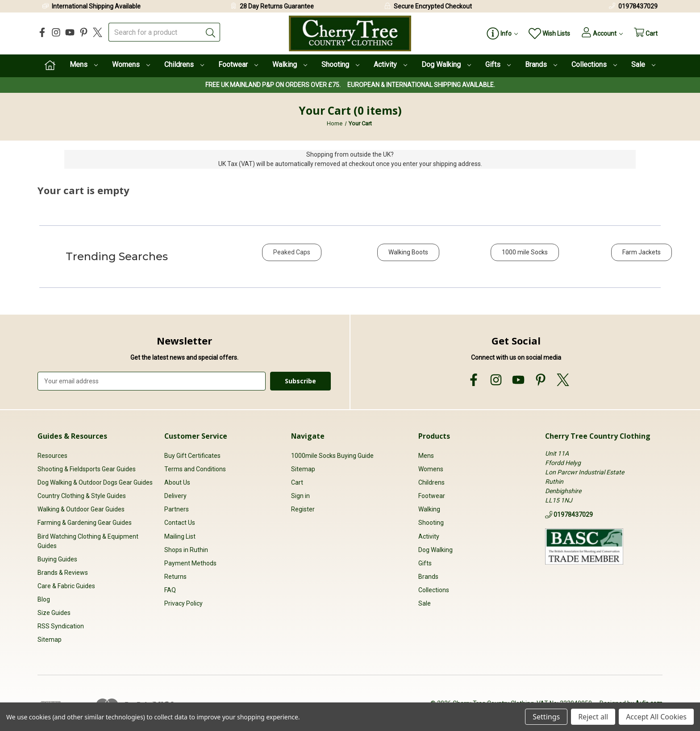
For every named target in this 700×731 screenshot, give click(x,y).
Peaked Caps (292, 252)
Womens (131, 64)
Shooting (340, 64)
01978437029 (638, 6)
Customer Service (196, 436)
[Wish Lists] (545, 34)
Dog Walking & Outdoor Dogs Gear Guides (95, 482)
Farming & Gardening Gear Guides (85, 523)
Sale (643, 64)
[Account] (599, 34)
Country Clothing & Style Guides (82, 496)
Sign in (300, 496)
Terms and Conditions (195, 469)
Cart (297, 482)
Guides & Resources (72, 436)
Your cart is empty (83, 190)
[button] (292, 257)
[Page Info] (497, 34)
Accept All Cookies (656, 717)
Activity (390, 64)
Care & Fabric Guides (66, 586)
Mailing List (180, 536)
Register (303, 509)
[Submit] (211, 32)
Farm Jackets (642, 252)
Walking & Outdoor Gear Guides (81, 509)
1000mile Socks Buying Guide (332, 455)
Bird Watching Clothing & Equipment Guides (88, 541)
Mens (84, 64)
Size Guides (54, 612)
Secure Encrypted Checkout (433, 6)
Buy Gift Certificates (192, 455)
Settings (546, 717)
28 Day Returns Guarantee (277, 6)
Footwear (238, 64)
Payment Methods (190, 563)
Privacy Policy (183, 603)
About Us (177, 482)
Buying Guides (57, 559)
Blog (44, 599)
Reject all (593, 717)
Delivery (175, 496)
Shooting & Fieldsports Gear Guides (87, 469)
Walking (290, 64)
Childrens (184, 64)
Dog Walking (446, 64)
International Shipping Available (96, 6)
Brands (541, 64)
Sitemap (50, 640)
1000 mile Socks (525, 252)
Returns (175, 576)
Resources (52, 455)
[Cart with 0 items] (645, 34)
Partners (177, 509)
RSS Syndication (61, 626)
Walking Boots (408, 252)
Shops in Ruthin (186, 549)
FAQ (170, 590)
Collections (594, 64)
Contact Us (180, 523)
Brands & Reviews (63, 572)
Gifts (498, 64)
